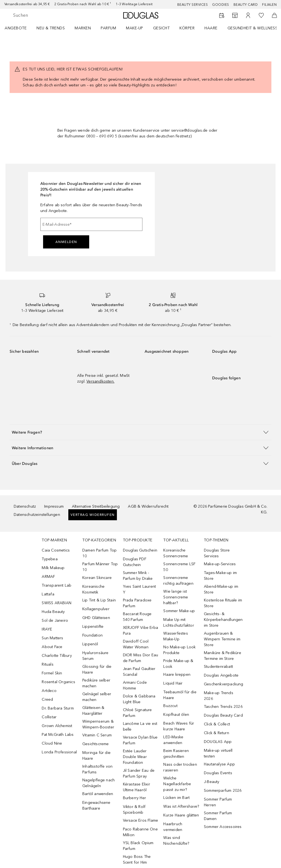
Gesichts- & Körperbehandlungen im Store (223, 620)
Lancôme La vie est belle (140, 726)
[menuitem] (19, 28)
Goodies (221, 5)
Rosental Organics (58, 682)
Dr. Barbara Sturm (58, 708)
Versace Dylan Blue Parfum (140, 740)
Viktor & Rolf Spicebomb (134, 810)
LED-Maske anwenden (173, 740)
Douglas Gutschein (140, 550)
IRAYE (47, 629)
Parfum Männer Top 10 (100, 567)
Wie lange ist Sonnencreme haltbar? (176, 597)
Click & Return (217, 733)
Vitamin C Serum (97, 735)
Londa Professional (59, 752)
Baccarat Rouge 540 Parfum (137, 617)
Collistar (49, 717)
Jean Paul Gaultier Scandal (139, 672)
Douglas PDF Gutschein (135, 562)
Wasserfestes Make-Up (175, 636)
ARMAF (48, 577)
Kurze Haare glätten (181, 815)
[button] (140, 432)
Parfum (108, 28)
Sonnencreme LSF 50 (179, 567)
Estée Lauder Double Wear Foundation (135, 757)
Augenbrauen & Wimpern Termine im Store (222, 639)
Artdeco (49, 691)
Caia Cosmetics (56, 550)
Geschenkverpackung (224, 684)
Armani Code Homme (135, 685)
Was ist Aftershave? (181, 806)
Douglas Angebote (221, 675)
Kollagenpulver (96, 609)
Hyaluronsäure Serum (95, 656)
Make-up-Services (220, 564)
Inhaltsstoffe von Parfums (97, 769)
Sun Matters (52, 638)
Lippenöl (90, 644)
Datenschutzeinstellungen (37, 515)
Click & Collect (217, 724)
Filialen (269, 5)
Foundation (92, 635)
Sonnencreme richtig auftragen (178, 581)
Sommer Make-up (179, 611)
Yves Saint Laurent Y (140, 589)
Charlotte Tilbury (57, 656)
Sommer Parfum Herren (218, 802)
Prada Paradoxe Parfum (137, 603)
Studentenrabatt (218, 667)
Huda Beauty (53, 612)
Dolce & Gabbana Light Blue (139, 699)
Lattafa (48, 594)
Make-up (135, 28)
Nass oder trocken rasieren (180, 767)
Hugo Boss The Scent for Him (137, 859)
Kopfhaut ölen (176, 715)
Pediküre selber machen (96, 683)
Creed (47, 699)
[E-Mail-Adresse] (91, 224)
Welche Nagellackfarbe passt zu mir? (177, 784)
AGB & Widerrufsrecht (148, 506)
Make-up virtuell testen (218, 753)
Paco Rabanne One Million (140, 832)
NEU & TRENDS (51, 28)
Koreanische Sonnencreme (176, 553)
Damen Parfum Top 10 (99, 553)
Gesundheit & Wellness (253, 28)
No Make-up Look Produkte (179, 650)
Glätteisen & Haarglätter (93, 711)
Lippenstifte (93, 627)
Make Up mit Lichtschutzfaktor (179, 623)
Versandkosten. (100, 381)
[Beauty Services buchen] (222, 15)
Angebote (16, 28)
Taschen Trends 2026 (223, 707)
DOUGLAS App (218, 742)
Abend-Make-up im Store (221, 589)
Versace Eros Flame (141, 820)
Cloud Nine (52, 743)
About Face (52, 647)
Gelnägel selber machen (97, 697)
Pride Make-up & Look (178, 664)
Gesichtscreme (96, 744)
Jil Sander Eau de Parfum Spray (139, 773)
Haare (211, 28)
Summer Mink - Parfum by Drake (138, 576)
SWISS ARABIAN (57, 603)
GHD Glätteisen (96, 618)
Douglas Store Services (217, 553)
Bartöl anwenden (98, 794)
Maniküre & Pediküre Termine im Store (223, 656)
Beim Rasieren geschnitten (176, 754)
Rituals (47, 664)
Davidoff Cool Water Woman (136, 644)
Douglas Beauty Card (223, 715)
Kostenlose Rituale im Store (223, 603)
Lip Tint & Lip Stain (99, 600)
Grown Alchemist (57, 726)
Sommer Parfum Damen (218, 816)
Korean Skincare (97, 578)
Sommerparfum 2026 (223, 791)
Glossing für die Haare (97, 669)
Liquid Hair (173, 683)
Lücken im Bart (176, 798)
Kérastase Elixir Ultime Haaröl (137, 787)
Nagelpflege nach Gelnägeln (99, 783)
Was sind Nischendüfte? (176, 841)
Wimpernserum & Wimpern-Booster (98, 724)
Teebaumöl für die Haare (180, 695)
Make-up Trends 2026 (219, 696)
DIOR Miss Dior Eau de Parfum (141, 658)
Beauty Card (246, 5)
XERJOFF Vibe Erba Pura (140, 630)
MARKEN (83, 28)
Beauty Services (193, 5)
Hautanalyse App (219, 764)
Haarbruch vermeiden (173, 827)
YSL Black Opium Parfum (138, 846)
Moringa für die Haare (96, 756)
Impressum (54, 506)
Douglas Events (218, 773)
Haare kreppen (177, 675)
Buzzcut (170, 706)
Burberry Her (134, 798)
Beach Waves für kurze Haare (179, 726)
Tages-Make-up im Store (220, 576)
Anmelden (66, 242)
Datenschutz (25, 506)
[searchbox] (52, 15)
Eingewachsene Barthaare (96, 805)
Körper (187, 28)
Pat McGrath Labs (58, 735)
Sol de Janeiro (55, 620)
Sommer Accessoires (223, 827)
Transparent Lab (57, 585)
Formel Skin (52, 673)
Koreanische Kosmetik (93, 589)
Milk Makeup (53, 568)
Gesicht (161, 28)
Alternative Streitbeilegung (96, 506)
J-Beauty (212, 782)
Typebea (50, 559)
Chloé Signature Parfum (137, 713)
